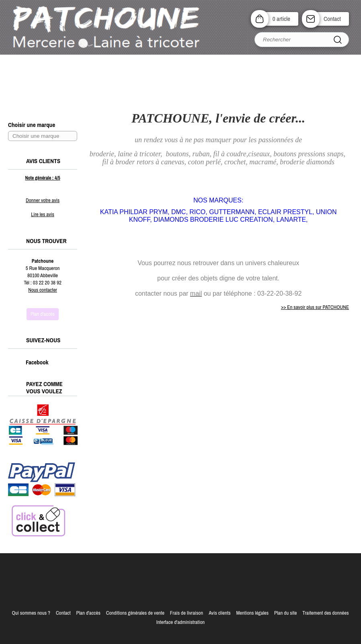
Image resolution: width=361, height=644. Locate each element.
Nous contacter (43, 290)
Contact (332, 19)
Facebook (29, 362)
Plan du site (285, 613)
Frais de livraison (187, 613)
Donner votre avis (43, 200)
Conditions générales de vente (135, 613)
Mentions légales (252, 613)
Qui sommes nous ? (31, 613)
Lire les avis (42, 214)
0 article (281, 19)
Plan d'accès (88, 613)
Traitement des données (325, 613)
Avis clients (219, 613)
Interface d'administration (181, 622)
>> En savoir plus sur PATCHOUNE (315, 307)
